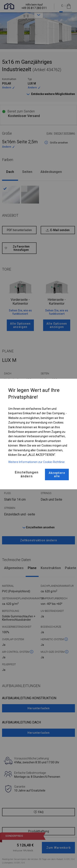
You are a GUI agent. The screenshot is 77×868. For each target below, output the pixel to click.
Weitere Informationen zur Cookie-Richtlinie (36, 462)
